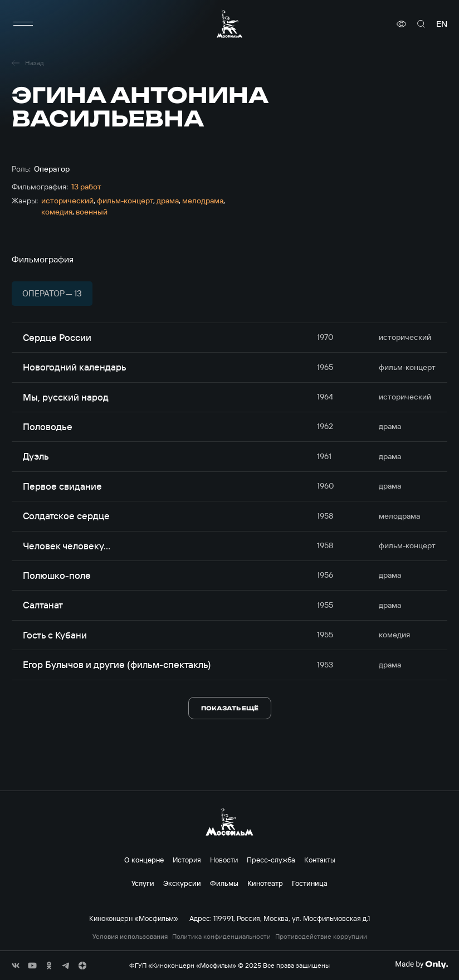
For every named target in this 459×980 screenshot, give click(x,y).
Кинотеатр (265, 883)
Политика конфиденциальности (221, 937)
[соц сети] (16, 966)
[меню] (23, 24)
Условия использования (130, 937)
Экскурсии (182, 883)
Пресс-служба (271, 860)
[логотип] (229, 24)
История (187, 860)
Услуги (143, 883)
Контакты (320, 860)
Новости (224, 860)
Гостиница (310, 883)
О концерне (144, 860)
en (442, 24)
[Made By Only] (421, 964)
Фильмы (224, 883)
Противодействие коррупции (321, 937)
